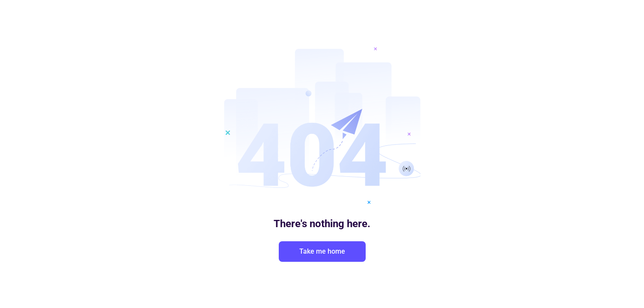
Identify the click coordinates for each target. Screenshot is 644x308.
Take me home (322, 251)
